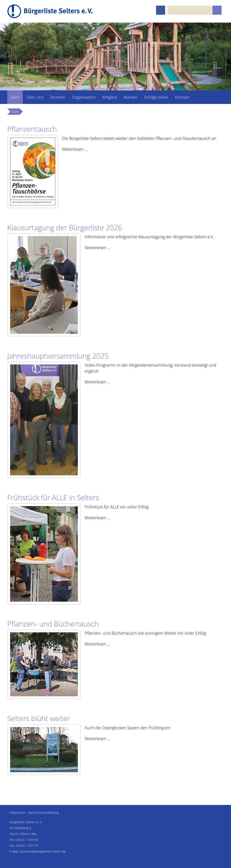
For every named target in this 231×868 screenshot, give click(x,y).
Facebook (161, 10)
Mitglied (110, 97)
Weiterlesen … (75, 149)
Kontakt (182, 97)
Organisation (84, 97)
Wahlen (131, 97)
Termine (58, 97)
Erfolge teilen (156, 97)
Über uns (35, 97)
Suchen (217, 10)
